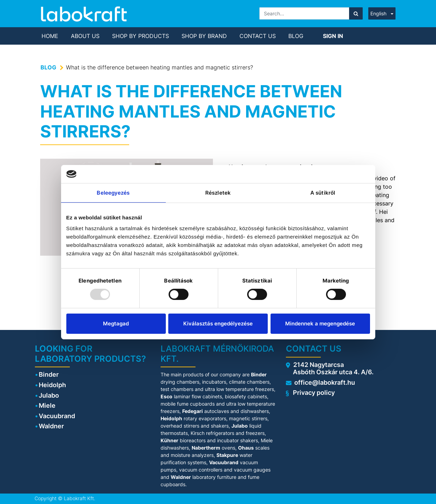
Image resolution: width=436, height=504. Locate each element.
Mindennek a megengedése (320, 324)
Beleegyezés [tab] (113, 193)
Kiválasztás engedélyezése (218, 324)
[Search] (356, 13)
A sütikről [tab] (323, 193)
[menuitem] (50, 36)
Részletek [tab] (218, 193)
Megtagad (116, 324)
